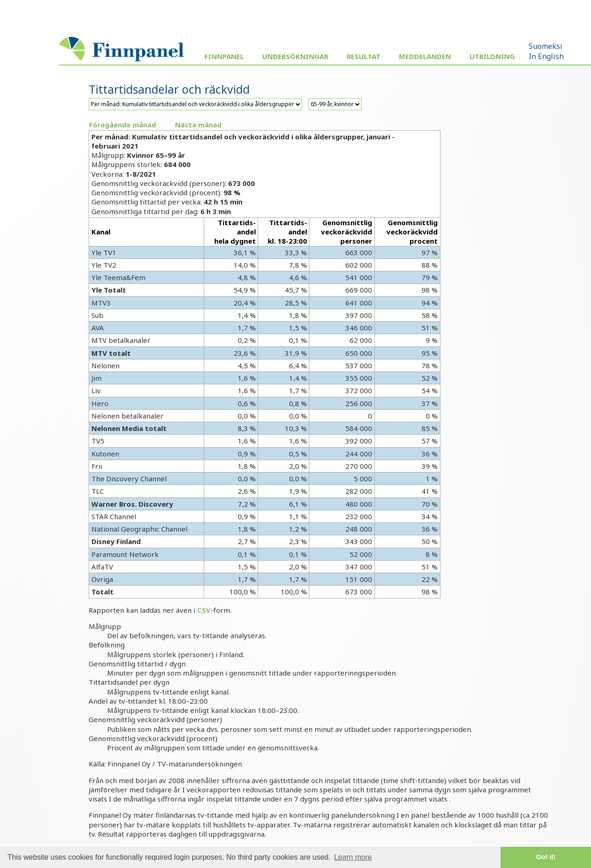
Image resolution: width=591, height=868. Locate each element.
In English (546, 56)
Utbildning (492, 56)
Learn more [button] (353, 857)
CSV (204, 610)
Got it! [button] (546, 857)
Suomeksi (546, 46)
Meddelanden (425, 56)
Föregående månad (123, 125)
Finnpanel (224, 56)
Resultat (364, 56)
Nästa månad (198, 125)
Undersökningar (295, 56)
